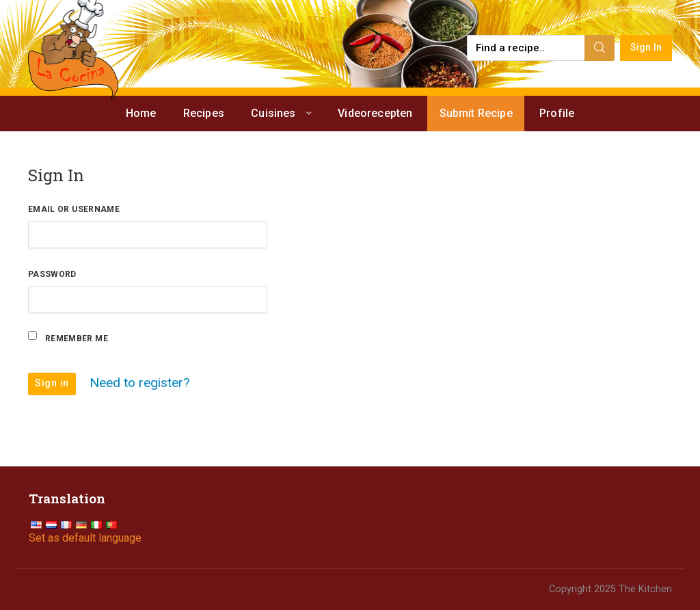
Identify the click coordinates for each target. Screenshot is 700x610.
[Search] (600, 48)
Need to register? (139, 382)
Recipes (204, 113)
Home (141, 113)
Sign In (646, 48)
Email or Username (74, 209)
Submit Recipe (476, 113)
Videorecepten (375, 113)
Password (52, 274)
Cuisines (273, 113)
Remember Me (77, 339)
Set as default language (85, 538)
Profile (557, 113)
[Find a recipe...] (527, 48)
